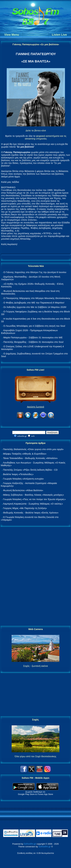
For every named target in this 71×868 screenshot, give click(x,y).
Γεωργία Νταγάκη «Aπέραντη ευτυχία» (23, 479)
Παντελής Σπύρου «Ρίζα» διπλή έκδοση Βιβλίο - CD (30, 470)
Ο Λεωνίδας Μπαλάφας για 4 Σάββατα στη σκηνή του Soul (34, 326)
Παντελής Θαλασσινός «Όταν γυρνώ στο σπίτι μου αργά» (33, 449)
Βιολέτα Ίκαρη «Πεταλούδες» (18, 474)
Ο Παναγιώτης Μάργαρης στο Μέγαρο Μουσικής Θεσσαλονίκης (37, 298)
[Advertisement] (35, 576)
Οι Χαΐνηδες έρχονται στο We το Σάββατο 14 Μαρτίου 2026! (35, 307)
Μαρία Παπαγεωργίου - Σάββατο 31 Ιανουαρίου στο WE (33, 337)
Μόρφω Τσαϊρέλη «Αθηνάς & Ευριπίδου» (25, 454)
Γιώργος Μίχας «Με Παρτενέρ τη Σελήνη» (25, 508)
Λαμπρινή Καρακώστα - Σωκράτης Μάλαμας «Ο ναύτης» (33, 504)
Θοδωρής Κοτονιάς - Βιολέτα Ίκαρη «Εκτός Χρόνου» (31, 513)
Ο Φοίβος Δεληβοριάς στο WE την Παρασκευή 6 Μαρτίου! (34, 303)
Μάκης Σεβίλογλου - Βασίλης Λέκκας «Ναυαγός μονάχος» (33, 495)
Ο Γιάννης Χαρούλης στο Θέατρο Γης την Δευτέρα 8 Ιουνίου (35, 272)
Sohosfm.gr (30, 844)
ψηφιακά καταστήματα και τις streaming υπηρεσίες (46, 137)
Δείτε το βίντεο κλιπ (36, 130)
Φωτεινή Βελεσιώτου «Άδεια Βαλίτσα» (23, 490)
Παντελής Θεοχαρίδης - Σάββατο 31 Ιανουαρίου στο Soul (33, 342)
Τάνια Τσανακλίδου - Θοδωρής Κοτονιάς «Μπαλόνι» (30, 458)
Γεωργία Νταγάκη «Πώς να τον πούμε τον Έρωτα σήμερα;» (34, 499)
